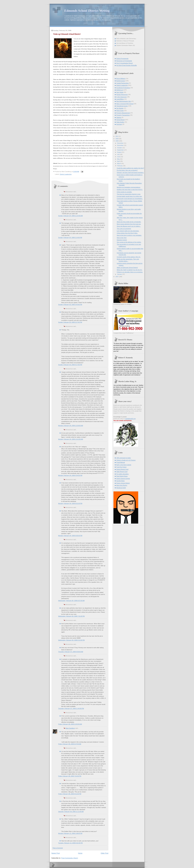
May (119, 159)
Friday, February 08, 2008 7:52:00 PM (70, 776)
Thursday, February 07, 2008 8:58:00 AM (71, 652)
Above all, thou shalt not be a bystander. (129, 222)
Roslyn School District (123, 483)
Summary (119, 124)
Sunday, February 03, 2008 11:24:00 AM (71, 216)
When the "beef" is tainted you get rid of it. (130, 270)
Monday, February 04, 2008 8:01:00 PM (70, 503)
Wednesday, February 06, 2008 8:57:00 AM (71, 601)
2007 (117, 277)
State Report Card (122, 472)
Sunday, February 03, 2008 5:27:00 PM (70, 322)
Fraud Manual (121, 462)
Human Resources (122, 95)
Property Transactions (123, 115)
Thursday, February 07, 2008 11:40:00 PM (71, 708)
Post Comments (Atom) (70, 858)
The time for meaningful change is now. (129, 194)
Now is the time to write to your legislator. (129, 235)
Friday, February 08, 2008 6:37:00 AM (70, 744)
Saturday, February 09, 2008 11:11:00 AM (71, 812)
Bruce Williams (121, 79)
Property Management (123, 113)
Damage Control (122, 240)
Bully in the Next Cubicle (124, 465)
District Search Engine (123, 479)
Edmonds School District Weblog (87, 11)
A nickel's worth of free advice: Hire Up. (129, 257)
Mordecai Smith (121, 488)
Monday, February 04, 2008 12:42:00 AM (71, 439)
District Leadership (66, 174)
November (121, 145)
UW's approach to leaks (124, 458)
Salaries (119, 117)
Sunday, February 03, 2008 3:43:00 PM (70, 305)
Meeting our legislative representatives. (129, 187)
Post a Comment (58, 848)
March (119, 163)
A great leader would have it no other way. (129, 196)
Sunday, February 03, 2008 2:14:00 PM (70, 238)
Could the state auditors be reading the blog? (130, 168)
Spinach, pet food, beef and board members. (130, 173)
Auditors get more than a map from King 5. (130, 190)
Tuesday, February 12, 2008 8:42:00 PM (70, 843)
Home (80, 853)
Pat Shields (120, 108)
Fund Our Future (121, 467)
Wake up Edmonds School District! (127, 268)
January (120, 274)
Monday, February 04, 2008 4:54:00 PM (70, 475)
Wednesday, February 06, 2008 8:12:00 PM (71, 640)
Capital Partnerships (123, 83)
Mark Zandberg (70, 728)
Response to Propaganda (124, 61)
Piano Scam (120, 111)
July (119, 154)
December (121, 143)
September (121, 150)
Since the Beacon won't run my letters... (129, 226)
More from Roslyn (122, 485)
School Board (121, 120)
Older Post (104, 853)
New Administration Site (124, 101)
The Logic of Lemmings (124, 229)
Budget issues (121, 81)
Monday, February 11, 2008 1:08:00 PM (70, 833)
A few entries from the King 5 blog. (127, 233)
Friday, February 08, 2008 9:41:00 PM (70, 794)
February (120, 166)
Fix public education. (123, 474)
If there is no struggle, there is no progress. (130, 272)
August (119, 152)
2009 (117, 139)
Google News (121, 481)
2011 (117, 136)
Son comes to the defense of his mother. (129, 242)
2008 (117, 141)
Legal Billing (120, 99)
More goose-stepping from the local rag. (129, 224)
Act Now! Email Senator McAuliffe (127, 65)
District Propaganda (122, 59)
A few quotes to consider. (124, 192)
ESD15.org (120, 90)
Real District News (122, 476)
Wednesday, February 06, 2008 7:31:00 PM (71, 616)
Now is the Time (122, 238)
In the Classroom (122, 97)
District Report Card (122, 469)
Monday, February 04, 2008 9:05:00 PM (70, 536)
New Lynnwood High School (125, 104)
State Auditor (120, 122)
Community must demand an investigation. (130, 199)
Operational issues (122, 106)
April (119, 161)
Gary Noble (120, 92)
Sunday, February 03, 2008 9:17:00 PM (70, 365)
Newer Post (56, 853)
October (120, 148)
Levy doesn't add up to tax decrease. (128, 231)
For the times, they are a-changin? (127, 170)
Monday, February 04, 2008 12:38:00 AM (71, 426)
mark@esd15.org (130, 419)
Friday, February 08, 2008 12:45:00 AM (70, 724)
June (119, 157)
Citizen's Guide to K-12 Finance (126, 460)
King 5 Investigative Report (125, 63)
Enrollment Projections (123, 88)
